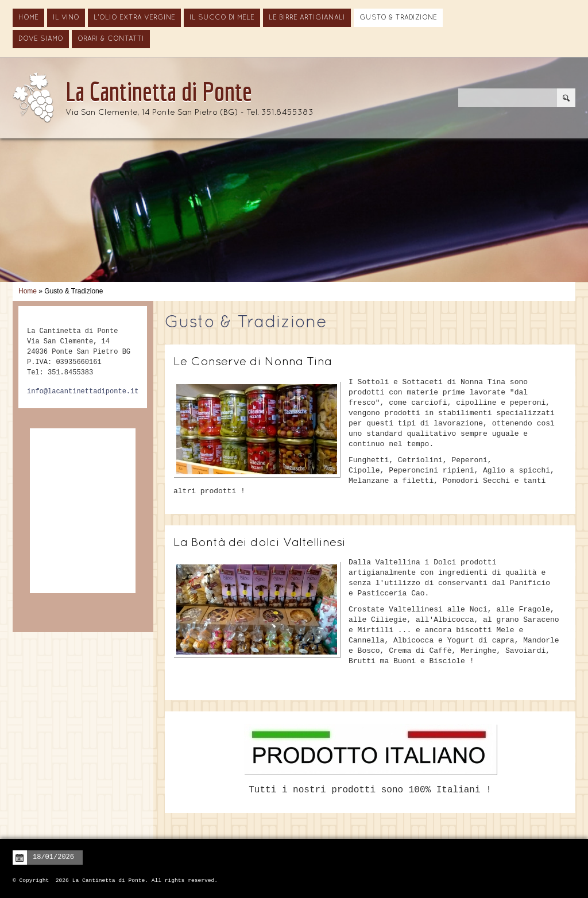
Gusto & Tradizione (398, 18)
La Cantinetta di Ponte (159, 91)
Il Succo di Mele (222, 18)
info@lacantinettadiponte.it (83, 392)
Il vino (66, 18)
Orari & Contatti (111, 39)
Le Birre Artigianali (307, 18)
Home (28, 18)
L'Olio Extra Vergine (134, 18)
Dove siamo (41, 39)
